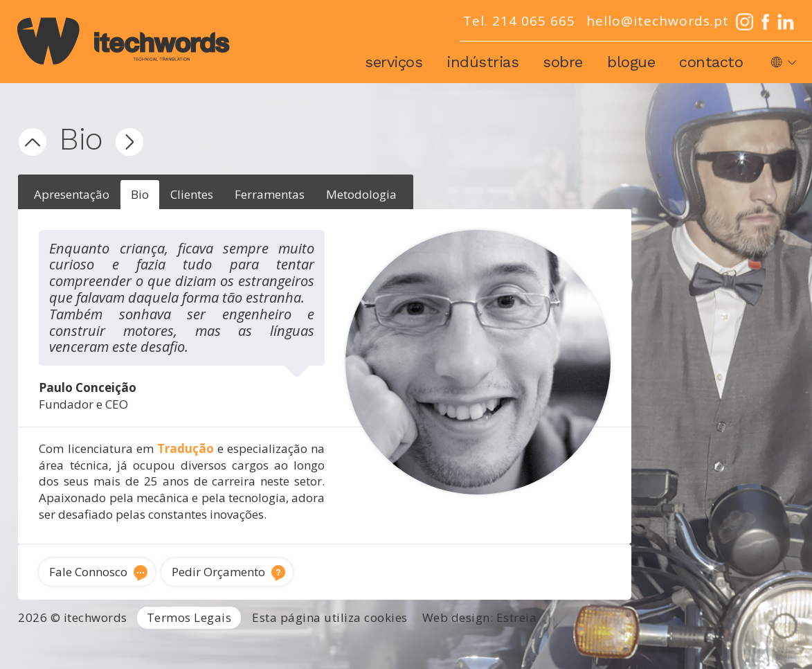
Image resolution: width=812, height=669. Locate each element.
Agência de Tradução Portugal (73, 643)
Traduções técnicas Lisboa (673, 643)
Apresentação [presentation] (72, 194)
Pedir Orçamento (218, 572)
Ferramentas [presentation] (270, 194)
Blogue (631, 62)
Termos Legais (189, 617)
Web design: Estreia (480, 617)
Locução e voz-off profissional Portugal (500, 660)
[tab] (72, 195)
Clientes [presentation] (192, 194)
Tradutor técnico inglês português (515, 643)
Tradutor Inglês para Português (346, 643)
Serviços (394, 62)
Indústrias (482, 62)
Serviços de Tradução (207, 643)
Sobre (563, 62)
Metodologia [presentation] (361, 194)
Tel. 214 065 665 (519, 21)
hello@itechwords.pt (658, 21)
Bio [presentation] (140, 194)
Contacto (711, 62)
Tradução (186, 448)
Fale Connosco (88, 572)
